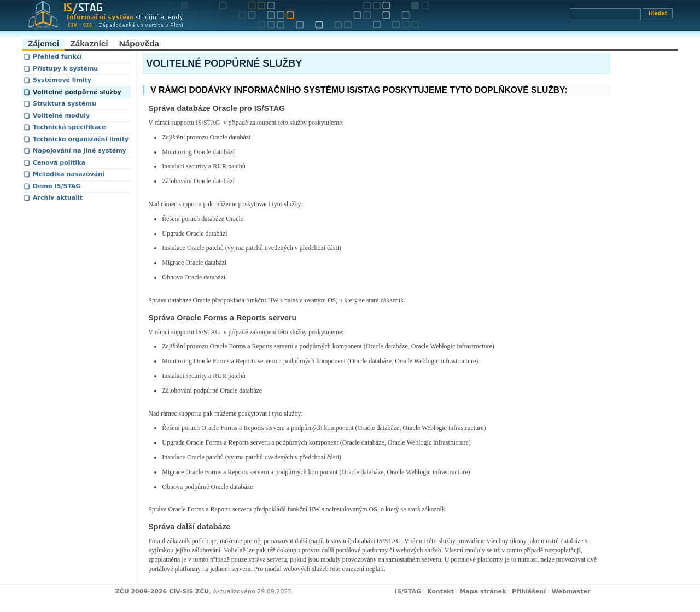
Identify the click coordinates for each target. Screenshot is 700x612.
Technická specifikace (69, 127)
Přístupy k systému (65, 69)
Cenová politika (59, 163)
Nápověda (139, 43)
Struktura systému (65, 104)
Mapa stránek (483, 591)
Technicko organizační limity (81, 139)
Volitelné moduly (61, 116)
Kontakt (441, 591)
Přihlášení (529, 591)
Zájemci (43, 43)
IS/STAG (408, 591)
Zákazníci (89, 43)
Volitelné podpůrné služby (77, 92)
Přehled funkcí (57, 57)
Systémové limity (62, 80)
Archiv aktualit (58, 198)
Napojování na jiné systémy (80, 151)
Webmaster (571, 591)
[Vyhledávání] (605, 14)
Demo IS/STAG (57, 186)
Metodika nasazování (69, 174)
